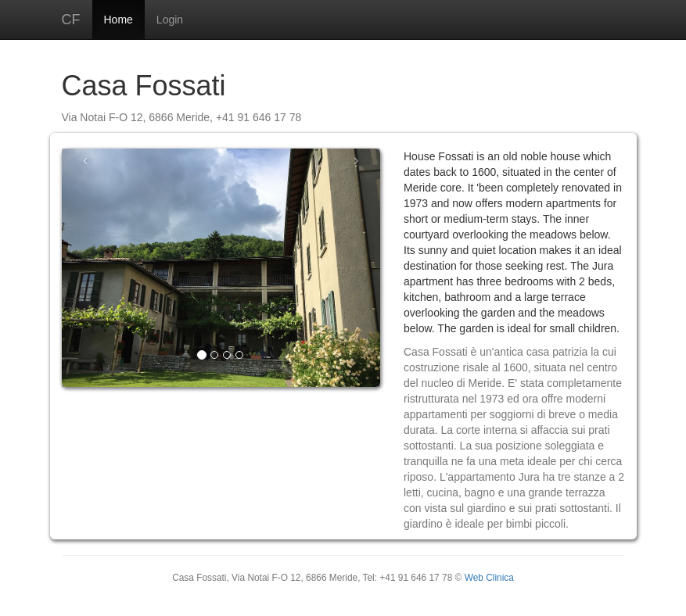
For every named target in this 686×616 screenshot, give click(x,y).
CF (71, 20)
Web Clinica (489, 578)
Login (170, 20)
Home (119, 20)
